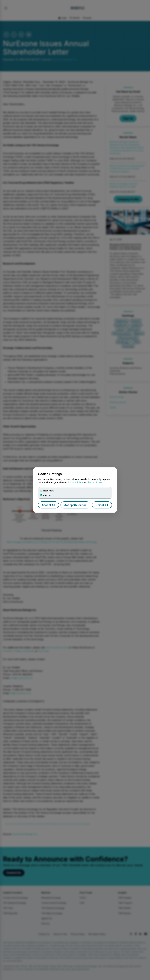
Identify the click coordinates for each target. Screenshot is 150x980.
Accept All (48, 505)
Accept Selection (75, 505)
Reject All (102, 505)
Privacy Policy (76, 482)
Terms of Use (95, 482)
